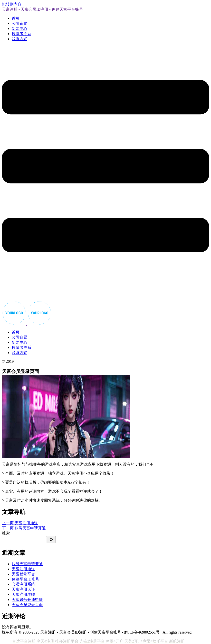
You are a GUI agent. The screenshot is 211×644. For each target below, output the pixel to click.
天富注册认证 (23, 589)
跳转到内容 (12, 4)
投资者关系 (21, 34)
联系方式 (19, 39)
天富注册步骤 (23, 594)
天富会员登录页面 (27, 605)
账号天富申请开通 (27, 564)
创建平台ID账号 (25, 579)
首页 (16, 18)
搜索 (6, 533)
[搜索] (51, 540)
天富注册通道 (23, 569)
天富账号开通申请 (27, 600)
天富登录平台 (23, 574)
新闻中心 (19, 29)
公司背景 (19, 23)
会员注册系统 (23, 584)
